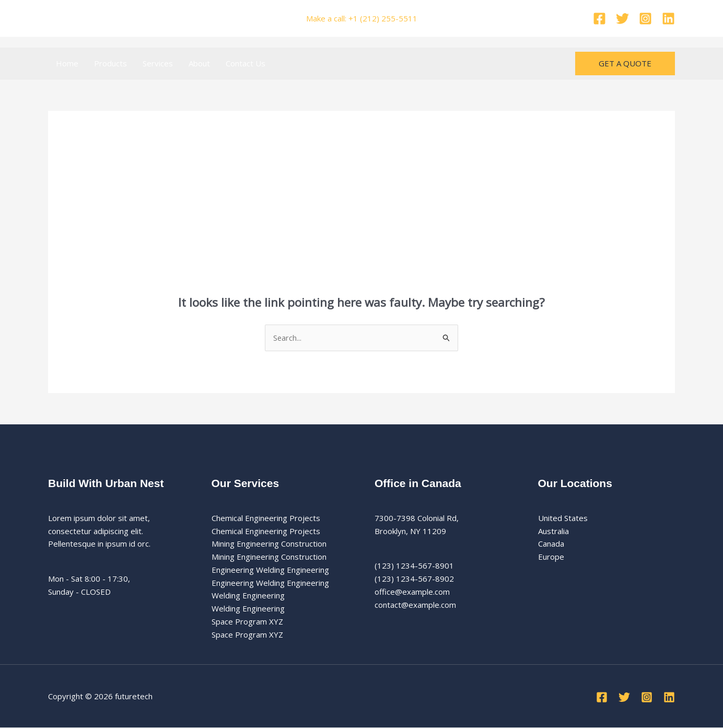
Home (67, 63)
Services (158, 63)
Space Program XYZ (247, 621)
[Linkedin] (668, 19)
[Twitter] (622, 19)
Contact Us (246, 63)
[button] (625, 63)
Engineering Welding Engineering (270, 570)
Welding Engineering (248, 596)
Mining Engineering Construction (269, 544)
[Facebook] (599, 19)
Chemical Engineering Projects (266, 518)
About (199, 63)
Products (110, 63)
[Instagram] (645, 19)
